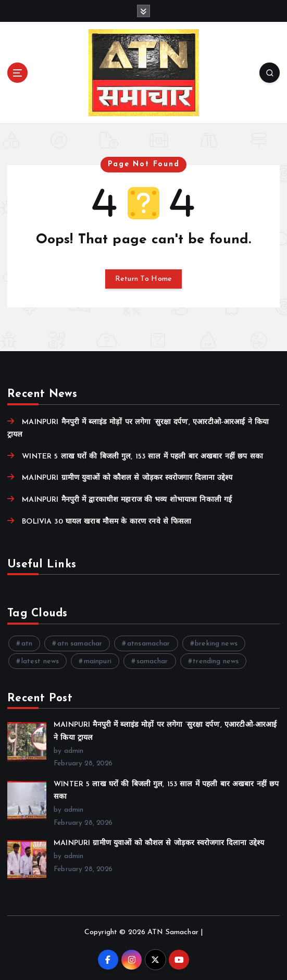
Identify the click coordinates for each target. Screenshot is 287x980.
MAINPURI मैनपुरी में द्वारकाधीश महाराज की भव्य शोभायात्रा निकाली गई (127, 500)
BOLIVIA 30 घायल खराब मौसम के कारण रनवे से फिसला (107, 522)
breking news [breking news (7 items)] (216, 644)
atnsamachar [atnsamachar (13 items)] (149, 644)
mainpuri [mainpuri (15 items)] (98, 661)
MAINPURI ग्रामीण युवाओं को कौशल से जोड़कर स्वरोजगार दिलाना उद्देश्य (127, 478)
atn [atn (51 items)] (27, 644)
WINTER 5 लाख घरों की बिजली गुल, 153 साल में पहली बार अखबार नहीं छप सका (142, 457)
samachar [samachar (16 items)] (152, 661)
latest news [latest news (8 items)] (40, 661)
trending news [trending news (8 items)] (216, 661)
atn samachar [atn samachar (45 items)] (80, 644)
